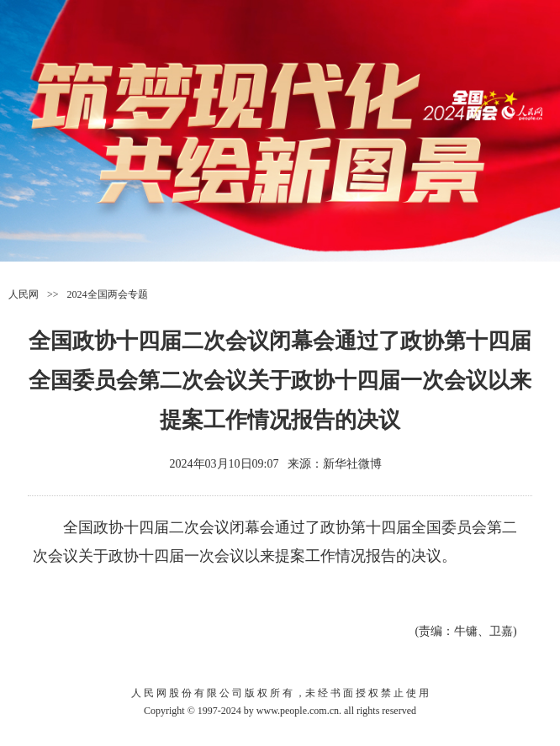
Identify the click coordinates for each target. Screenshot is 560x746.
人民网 (24, 294)
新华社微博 (352, 464)
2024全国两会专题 (108, 294)
